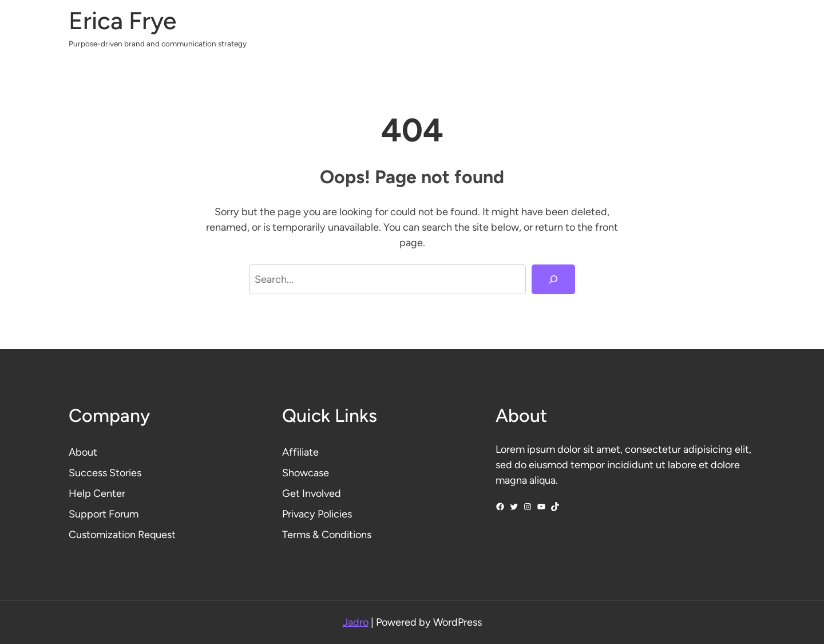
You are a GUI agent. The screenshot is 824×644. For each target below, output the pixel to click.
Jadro (356, 622)
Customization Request (122, 535)
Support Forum (104, 514)
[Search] (553, 279)
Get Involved (312, 493)
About (83, 452)
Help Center (97, 493)
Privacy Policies (317, 514)
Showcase (306, 473)
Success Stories (105, 473)
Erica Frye (122, 21)
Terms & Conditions (327, 535)
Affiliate (300, 452)
